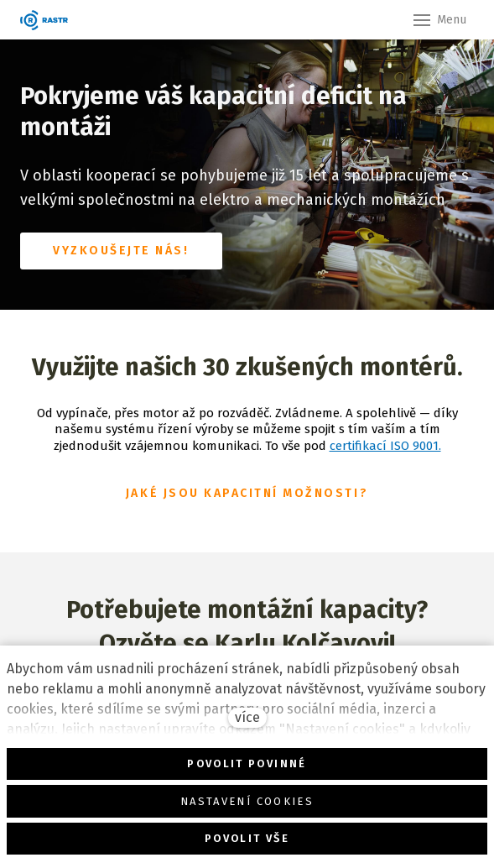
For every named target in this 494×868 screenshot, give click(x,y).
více (247, 717)
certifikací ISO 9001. (385, 446)
